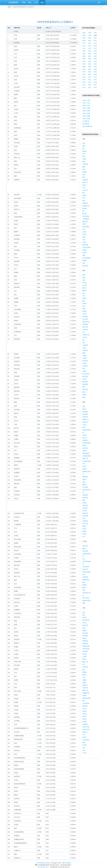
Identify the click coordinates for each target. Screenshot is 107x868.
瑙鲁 (84, 603)
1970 (95, 41)
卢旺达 (84, 709)
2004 (84, 72)
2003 (95, 69)
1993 (90, 61)
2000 (95, 67)
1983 (84, 54)
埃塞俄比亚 (86, 693)
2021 (95, 85)
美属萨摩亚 (86, 580)
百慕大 (84, 466)
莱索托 (84, 683)
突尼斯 (84, 722)
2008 (90, 74)
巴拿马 (84, 529)
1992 (84, 61)
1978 (90, 48)
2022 (84, 87)
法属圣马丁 (86, 440)
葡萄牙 (84, 291)
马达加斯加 (86, 703)
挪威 (84, 353)
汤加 (84, 590)
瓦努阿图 (85, 577)
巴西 (84, 518)
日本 (84, 154)
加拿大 (84, 409)
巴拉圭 (84, 425)
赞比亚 (84, 711)
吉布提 (84, 654)
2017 (90, 82)
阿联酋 (84, 261)
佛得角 (84, 631)
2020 (90, 85)
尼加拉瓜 (85, 422)
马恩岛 (84, 371)
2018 (95, 82)
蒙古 (84, 193)
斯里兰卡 (85, 182)
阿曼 (84, 237)
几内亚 (84, 657)
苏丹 (84, 750)
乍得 (84, 677)
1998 (84, 67)
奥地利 (84, 298)
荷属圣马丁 (86, 419)
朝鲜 (84, 201)
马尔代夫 (85, 190)
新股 (24, 2)
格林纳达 (85, 477)
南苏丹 (84, 716)
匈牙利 (84, 304)
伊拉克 (84, 253)
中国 (84, 143)
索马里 (84, 737)
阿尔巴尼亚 (86, 374)
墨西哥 (84, 485)
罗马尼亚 (85, 319)
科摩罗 (84, 696)
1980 (84, 51)
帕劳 (84, 582)
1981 (90, 51)
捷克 (84, 301)
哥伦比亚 (85, 505)
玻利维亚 (85, 414)
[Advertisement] (55, 14)
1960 (90, 33)
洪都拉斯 (85, 495)
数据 (42, 2)
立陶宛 (84, 363)
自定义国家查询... (88, 126)
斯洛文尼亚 (86, 322)
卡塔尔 (84, 242)
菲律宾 (84, 159)
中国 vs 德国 (86, 108)
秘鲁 (84, 500)
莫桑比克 (85, 685)
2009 (95, 74)
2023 (90, 87)
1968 (84, 41)
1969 (90, 41)
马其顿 (84, 358)
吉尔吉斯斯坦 (87, 258)
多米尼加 (85, 498)
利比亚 (84, 638)
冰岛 (84, 296)
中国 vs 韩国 (86, 119)
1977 (84, 48)
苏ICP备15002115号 (43, 867)
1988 (95, 56)
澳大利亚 (85, 546)
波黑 (84, 387)
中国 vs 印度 (86, 113)
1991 (95, 59)
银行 (30, 2)
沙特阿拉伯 (86, 206)
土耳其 (84, 314)
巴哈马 (84, 534)
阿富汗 (84, 224)
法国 (84, 280)
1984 (90, 54)
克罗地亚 (85, 324)
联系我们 (48, 863)
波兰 (84, 306)
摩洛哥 (84, 675)
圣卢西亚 (85, 487)
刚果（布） (86, 690)
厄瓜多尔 (85, 508)
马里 (84, 748)
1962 (84, 35)
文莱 (84, 240)
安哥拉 (84, 618)
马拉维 (84, 745)
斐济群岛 (85, 569)
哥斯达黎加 (86, 453)
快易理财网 (14, 3)
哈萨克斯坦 (86, 216)
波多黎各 (85, 417)
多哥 (84, 670)
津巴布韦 (85, 688)
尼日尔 (84, 623)
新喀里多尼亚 (87, 600)
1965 (84, 38)
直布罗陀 (85, 330)
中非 (84, 735)
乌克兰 (84, 379)
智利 (84, 427)
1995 (84, 64)
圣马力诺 (85, 327)
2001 (84, 69)
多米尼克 (85, 448)
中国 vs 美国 (86, 100)
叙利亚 (84, 214)
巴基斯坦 (85, 180)
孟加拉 (84, 195)
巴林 (84, 263)
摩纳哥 (84, 395)
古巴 (84, 537)
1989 (84, 59)
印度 (84, 188)
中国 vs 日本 (86, 103)
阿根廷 (84, 531)
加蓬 (84, 742)
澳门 (84, 149)
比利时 (84, 283)
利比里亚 (85, 633)
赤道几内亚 (86, 727)
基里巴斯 (85, 551)
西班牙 (84, 288)
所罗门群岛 (86, 598)
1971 (84, 43)
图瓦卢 (84, 587)
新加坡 (84, 151)
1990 (90, 59)
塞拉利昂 (85, 651)
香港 (84, 146)
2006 (95, 72)
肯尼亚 (84, 719)
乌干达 (84, 753)
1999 (90, 67)
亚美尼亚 (85, 266)
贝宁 (84, 664)
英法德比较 (86, 124)
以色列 (84, 232)
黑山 (84, 343)
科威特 (84, 250)
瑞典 (84, 397)
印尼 (84, 169)
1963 (90, 35)
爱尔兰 (84, 392)
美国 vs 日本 (86, 106)
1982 (95, 51)
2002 (90, 69)
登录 (99, 3)
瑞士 (84, 293)
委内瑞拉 (85, 412)
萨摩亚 (84, 585)
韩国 (84, 162)
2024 (95, 87)
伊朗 (84, 255)
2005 (90, 72)
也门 (84, 211)
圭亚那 (84, 451)
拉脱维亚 (85, 350)
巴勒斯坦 (85, 203)
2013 (84, 80)
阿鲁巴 (84, 526)
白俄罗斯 (85, 345)
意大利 (84, 285)
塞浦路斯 (85, 384)
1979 (95, 48)
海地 (84, 482)
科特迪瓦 (85, 724)
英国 (84, 275)
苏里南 (84, 503)
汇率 (36, 2)
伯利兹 (84, 469)
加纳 (84, 628)
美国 (84, 406)
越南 (84, 167)
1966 (90, 38)
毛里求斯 (85, 636)
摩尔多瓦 (85, 361)
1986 (84, 56)
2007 (84, 74)
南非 (84, 612)
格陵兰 (84, 479)
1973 (95, 43)
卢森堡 (84, 356)
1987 (90, 56)
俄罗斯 (84, 311)
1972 (90, 43)
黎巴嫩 (84, 208)
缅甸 (84, 177)
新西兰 (84, 548)
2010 (84, 77)
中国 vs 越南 (86, 116)
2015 (95, 80)
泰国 (84, 156)
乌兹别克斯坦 (87, 247)
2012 (95, 77)
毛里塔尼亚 (86, 649)
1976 (95, 46)
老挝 (84, 175)
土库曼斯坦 (86, 219)
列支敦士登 (86, 335)
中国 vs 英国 (86, 111)
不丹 (84, 229)
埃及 (84, 615)
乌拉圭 (84, 438)
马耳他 (84, 337)
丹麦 (84, 369)
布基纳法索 (86, 646)
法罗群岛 (85, 366)
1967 (95, 38)
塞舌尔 (84, 659)
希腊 (84, 309)
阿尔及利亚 (86, 620)
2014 (90, 80)
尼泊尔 (84, 185)
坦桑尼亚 (85, 641)
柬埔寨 (84, 172)
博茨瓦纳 (85, 644)
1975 (90, 46)
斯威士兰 (85, 732)
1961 (95, 33)
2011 (90, 77)
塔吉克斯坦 (86, 227)
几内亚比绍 (86, 729)
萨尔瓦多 (85, 524)
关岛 (84, 559)
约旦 (84, 198)
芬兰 (84, 332)
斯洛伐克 (85, 382)
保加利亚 (85, 317)
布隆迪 (84, 680)
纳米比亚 (85, 625)
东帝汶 (84, 234)
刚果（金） (86, 662)
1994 (95, 61)
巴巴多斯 (85, 516)
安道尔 (84, 348)
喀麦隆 (84, 672)
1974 (84, 46)
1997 (95, 64)
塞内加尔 (85, 706)
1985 (95, 54)
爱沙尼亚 (85, 389)
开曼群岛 (85, 521)
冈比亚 (84, 714)
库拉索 (84, 511)
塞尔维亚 (85, 376)
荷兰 (84, 340)
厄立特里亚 (86, 740)
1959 (84, 33)
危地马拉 (85, 513)
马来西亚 (85, 164)
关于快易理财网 (40, 863)
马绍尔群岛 (86, 567)
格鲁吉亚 (85, 221)
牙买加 (84, 435)
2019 (84, 85)
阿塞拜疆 (85, 245)
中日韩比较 (86, 121)
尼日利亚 (85, 667)
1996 (90, 64)
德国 (84, 278)
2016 (84, 82)
